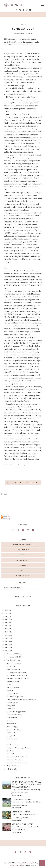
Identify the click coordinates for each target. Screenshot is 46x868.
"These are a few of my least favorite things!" (21, 699)
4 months (10, 742)
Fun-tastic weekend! (13, 687)
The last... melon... (13, 739)
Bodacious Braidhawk (14, 730)
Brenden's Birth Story (22, 824)
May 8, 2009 (11, 708)
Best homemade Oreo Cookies (17, 757)
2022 (7, 619)
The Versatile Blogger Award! (17, 712)
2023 (7, 616)
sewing (23, 565)
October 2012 (12, 660)
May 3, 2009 (11, 733)
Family (23, 24)
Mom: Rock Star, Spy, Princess (17, 675)
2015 (7, 641)
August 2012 (11, 766)
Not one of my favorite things (17, 763)
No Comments (16, 795)
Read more (25, 793)
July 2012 (10, 769)
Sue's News (19, 863)
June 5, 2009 (11, 684)
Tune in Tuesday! (12, 702)
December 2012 (12, 654)
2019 (7, 629)
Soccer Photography (22, 799)
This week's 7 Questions (15, 696)
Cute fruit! (10, 751)
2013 (7, 647)
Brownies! (10, 690)
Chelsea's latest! (12, 718)
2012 (7, 651)
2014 (7, 644)
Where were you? (12, 724)
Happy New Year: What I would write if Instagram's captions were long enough (26, 784)
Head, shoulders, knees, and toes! (18, 748)
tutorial (23, 570)
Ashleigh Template (29, 863)
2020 (7, 626)
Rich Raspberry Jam (13, 745)
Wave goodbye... (12, 727)
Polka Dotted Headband (15, 760)
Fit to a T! (10, 721)
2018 (7, 632)
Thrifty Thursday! (12, 693)
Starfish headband (13, 681)
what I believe (23, 576)
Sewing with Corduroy (14, 715)
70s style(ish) (11, 706)
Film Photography (21, 812)
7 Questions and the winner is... (17, 672)
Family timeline (12, 736)
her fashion (23, 550)
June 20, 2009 (15, 42)
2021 (7, 622)
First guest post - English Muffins (18, 678)
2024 (7, 613)
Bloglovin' (10, 754)
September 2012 (13, 663)
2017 (7, 635)
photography (23, 560)
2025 (7, 610)
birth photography (23, 544)
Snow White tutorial (13, 669)
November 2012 (13, 657)
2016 (7, 638)
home (23, 555)
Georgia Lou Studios (17, 865)
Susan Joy (7, 516)
